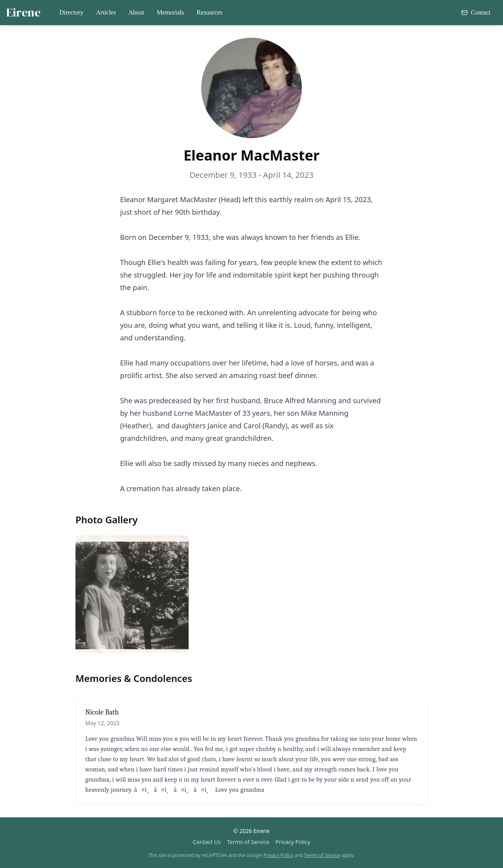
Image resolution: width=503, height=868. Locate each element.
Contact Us (207, 842)
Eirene (23, 13)
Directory (71, 12)
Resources (209, 12)
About (136, 12)
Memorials (170, 12)
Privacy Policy (293, 842)
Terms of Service (248, 842)
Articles (106, 12)
